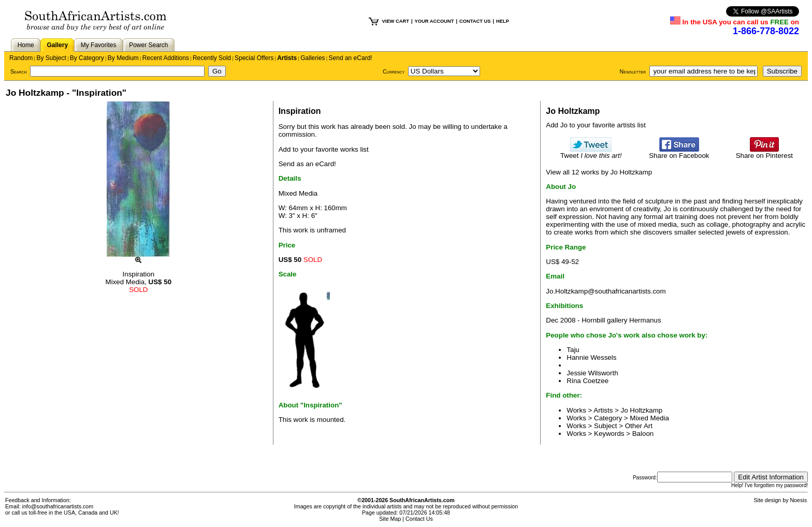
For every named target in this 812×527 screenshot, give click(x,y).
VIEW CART (396, 21)
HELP (503, 21)
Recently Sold (212, 58)
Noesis (798, 500)
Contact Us (419, 519)
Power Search (148, 45)
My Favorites (99, 45)
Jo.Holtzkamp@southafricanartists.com (606, 291)
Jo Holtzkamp (642, 410)
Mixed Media (649, 418)
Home (26, 45)
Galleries (313, 58)
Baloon (643, 434)
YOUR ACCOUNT (434, 21)
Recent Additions (166, 58)
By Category (87, 58)
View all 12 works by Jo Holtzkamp (599, 172)
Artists (287, 58)
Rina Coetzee (588, 381)
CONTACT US (475, 21)
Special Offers (254, 58)
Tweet (591, 152)
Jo (413, 127)
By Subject (51, 58)
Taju (573, 350)
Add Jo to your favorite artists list (596, 125)
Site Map (390, 519)
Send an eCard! (351, 58)
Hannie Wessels (591, 357)
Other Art (639, 426)
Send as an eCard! (307, 164)
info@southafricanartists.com (58, 506)
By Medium (123, 58)
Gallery (57, 45)
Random (21, 58)
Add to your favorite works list (324, 149)
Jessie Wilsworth (592, 373)
